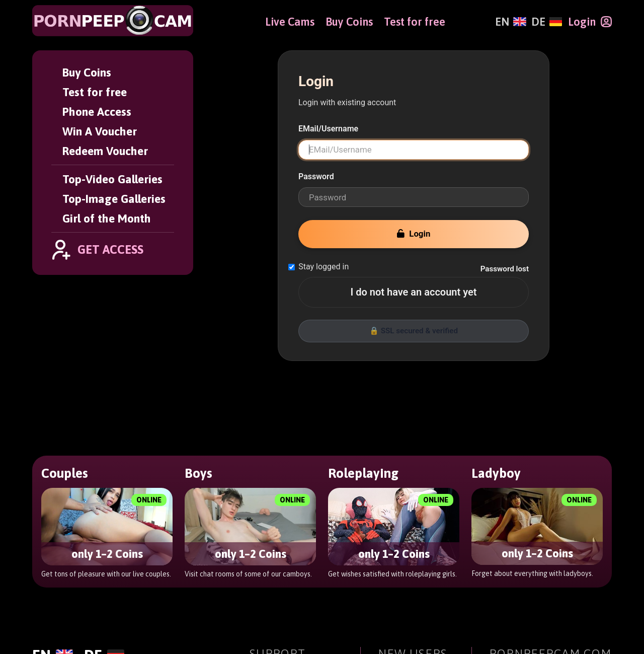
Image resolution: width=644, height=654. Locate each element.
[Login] (590, 22)
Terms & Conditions (294, 584)
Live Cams (290, 22)
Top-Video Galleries (112, 179)
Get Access (403, 526)
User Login (274, 526)
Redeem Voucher (105, 151)
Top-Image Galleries (114, 199)
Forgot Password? (290, 541)
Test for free (95, 92)
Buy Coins (87, 72)
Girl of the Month (107, 218)
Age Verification (286, 614)
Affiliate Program (528, 584)
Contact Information (296, 599)
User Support (279, 569)
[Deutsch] (547, 22)
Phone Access (97, 112)
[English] (510, 22)
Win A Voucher (100, 131)
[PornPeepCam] (113, 21)
